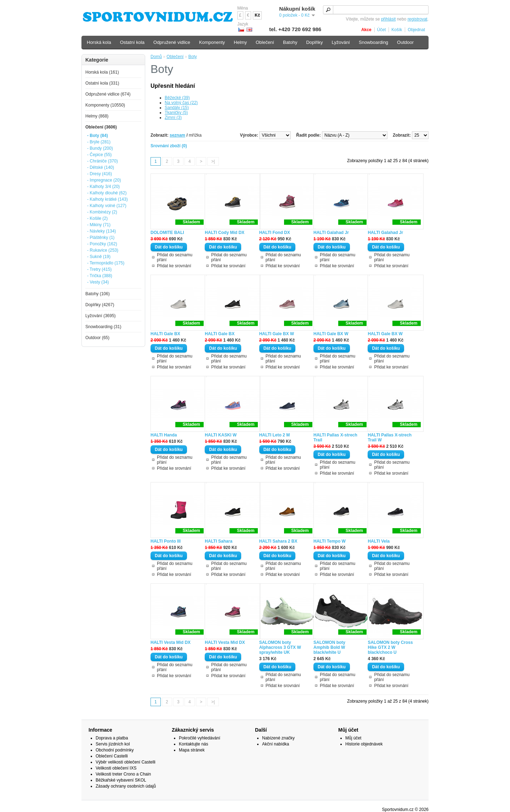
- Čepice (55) (99, 155)
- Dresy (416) (100, 174)
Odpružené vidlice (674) (108, 94)
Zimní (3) (173, 118)
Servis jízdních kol (113, 744)
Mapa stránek (192, 750)
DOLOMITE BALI (167, 233)
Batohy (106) (98, 294)
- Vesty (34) (98, 282)
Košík (397, 30)
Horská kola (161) (102, 72)
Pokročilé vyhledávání (200, 738)
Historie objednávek (364, 744)
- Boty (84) (98, 136)
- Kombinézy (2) (102, 212)
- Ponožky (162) (102, 244)
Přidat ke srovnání (174, 266)
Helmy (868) (97, 116)
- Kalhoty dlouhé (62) (107, 193)
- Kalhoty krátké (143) (107, 199)
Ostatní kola (132, 42)
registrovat (418, 19)
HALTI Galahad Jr (331, 233)
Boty (193, 57)
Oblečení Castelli (112, 756)
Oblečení (175, 57)
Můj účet (353, 738)
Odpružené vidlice (172, 42)
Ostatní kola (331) (102, 83)
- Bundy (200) (100, 148)
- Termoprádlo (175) (106, 263)
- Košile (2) (97, 218)
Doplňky (314, 42)
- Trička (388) (100, 276)
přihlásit (388, 19)
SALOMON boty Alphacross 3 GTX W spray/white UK (280, 647)
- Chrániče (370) (103, 161)
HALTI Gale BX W (277, 334)
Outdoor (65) (97, 338)
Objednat (416, 30)
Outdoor (405, 42)
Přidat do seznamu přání (175, 257)
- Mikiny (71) (99, 225)
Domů (156, 57)
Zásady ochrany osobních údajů (126, 786)
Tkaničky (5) (176, 113)
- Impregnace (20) (104, 180)
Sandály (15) (177, 108)
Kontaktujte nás (194, 744)
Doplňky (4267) (100, 305)
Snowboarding (373, 42)
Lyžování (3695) (101, 316)
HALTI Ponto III (166, 541)
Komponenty (212, 42)
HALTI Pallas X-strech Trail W (390, 438)
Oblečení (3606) (101, 127)
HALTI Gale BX (165, 334)
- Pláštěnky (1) (101, 238)
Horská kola (99, 42)
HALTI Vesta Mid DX (171, 642)
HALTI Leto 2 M (274, 435)
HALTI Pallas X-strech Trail (335, 438)
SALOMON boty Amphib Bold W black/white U (329, 647)
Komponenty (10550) (105, 105)
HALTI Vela (379, 541)
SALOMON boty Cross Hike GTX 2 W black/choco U (390, 647)
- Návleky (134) (101, 231)
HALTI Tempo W (330, 541)
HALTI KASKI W (221, 435)
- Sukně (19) (99, 257)
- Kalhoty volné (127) (107, 206)
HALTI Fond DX (275, 233)
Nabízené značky (278, 738)
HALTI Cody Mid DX (225, 233)
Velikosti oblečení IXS (116, 768)
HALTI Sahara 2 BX (278, 541)
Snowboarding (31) (103, 327)
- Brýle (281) (99, 142)
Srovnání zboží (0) (169, 146)
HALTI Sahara (219, 541)
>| (213, 161)
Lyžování (341, 42)
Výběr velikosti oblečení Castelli (126, 762)
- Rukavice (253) (103, 250)
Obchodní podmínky (115, 750)
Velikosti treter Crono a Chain (123, 774)
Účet (382, 30)
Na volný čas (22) (181, 103)
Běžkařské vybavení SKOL (121, 780)
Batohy (290, 42)
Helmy (240, 42)
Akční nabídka (276, 744)
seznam (177, 135)
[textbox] (376, 10)
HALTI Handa (164, 435)
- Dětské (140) (101, 167)
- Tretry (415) (99, 269)
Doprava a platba (112, 738)
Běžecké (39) (177, 98)
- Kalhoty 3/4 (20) (103, 187)
